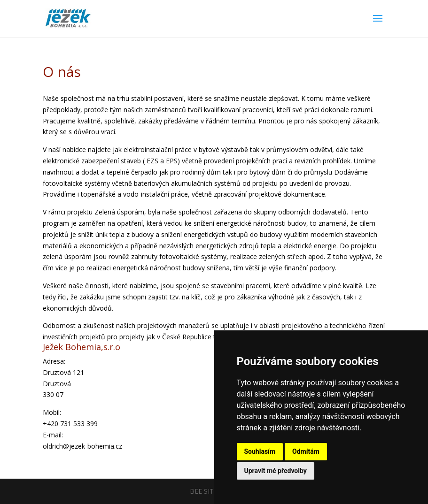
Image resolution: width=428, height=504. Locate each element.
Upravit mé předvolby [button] (276, 471)
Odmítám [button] (306, 451)
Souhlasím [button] (260, 451)
